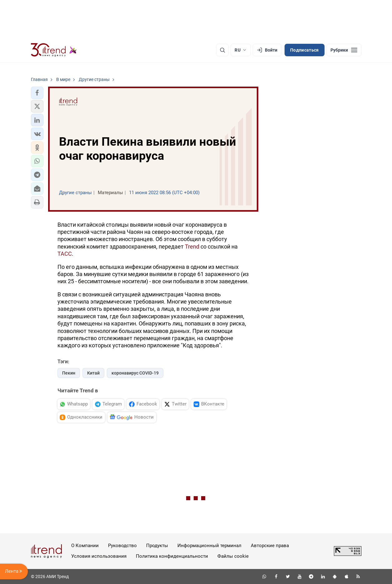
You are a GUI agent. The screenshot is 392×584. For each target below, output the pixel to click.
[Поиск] (222, 50)
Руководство (122, 546)
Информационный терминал (209, 546)
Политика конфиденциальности (172, 556)
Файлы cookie (233, 556)
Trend (192, 247)
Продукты (157, 546)
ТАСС (65, 254)
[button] (37, 93)
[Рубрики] (344, 50)
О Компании (85, 546)
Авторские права (270, 546)
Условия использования (99, 556)
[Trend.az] (54, 50)
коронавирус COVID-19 (135, 373)
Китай (93, 373)
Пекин (69, 373)
